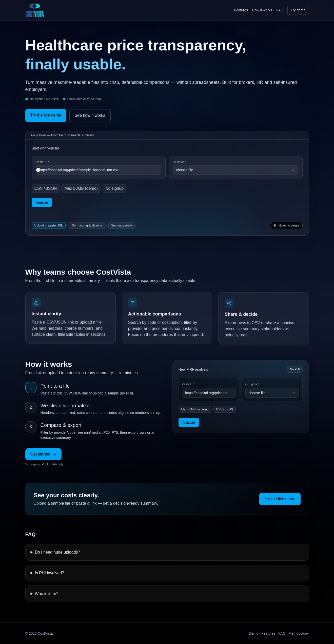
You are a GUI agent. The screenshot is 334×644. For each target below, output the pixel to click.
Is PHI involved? (49, 573)
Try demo (298, 10)
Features (241, 10)
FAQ (280, 10)
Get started (43, 454)
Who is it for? (46, 594)
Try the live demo (46, 115)
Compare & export (61, 425)
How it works (262, 10)
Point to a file (55, 386)
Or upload (252, 384)
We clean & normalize (65, 406)
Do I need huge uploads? (57, 552)
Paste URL (189, 384)
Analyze (42, 202)
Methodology (299, 633)
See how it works (90, 115)
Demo (254, 633)
